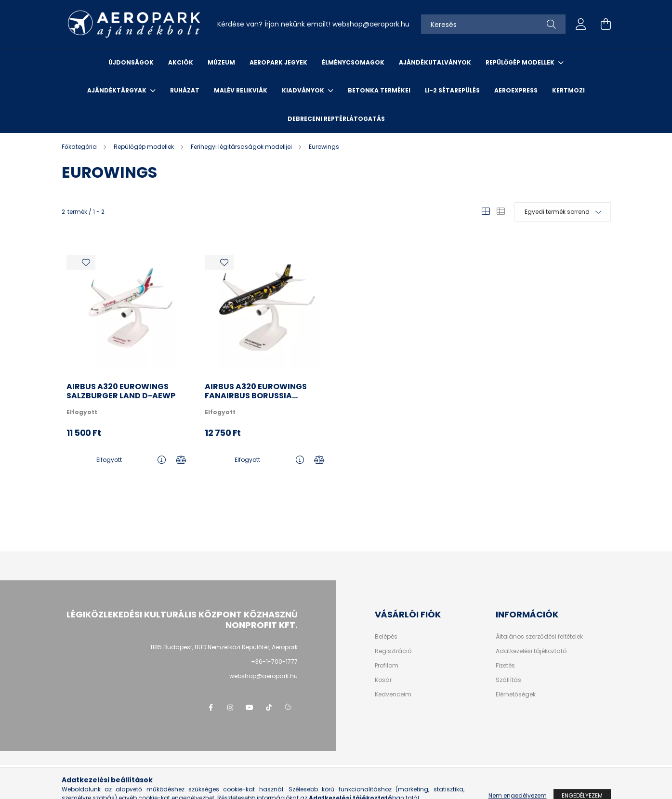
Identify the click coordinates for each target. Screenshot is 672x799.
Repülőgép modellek (521, 62)
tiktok (269, 707)
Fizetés (505, 666)
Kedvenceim (393, 694)
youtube (250, 707)
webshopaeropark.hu (371, 24)
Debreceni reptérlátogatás (336, 119)
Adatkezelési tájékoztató (531, 651)
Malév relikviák (241, 90)
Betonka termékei (379, 90)
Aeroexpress (516, 90)
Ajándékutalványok (435, 62)
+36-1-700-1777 (274, 661)
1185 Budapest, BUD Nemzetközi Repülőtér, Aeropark (224, 647)
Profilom (387, 666)
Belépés (386, 637)
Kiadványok (304, 90)
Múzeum (221, 62)
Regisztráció (393, 651)
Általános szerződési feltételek (539, 637)
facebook (211, 707)
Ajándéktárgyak (118, 90)
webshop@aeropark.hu (264, 676)
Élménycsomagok (353, 62)
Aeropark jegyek (278, 62)
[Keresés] (493, 24)
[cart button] (606, 24)
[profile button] (581, 24)
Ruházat (185, 90)
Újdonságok (131, 62)
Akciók (181, 62)
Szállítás (508, 680)
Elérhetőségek (516, 694)
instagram (230, 707)
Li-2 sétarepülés (452, 90)
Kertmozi (568, 90)
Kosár (383, 680)
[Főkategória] (80, 147)
